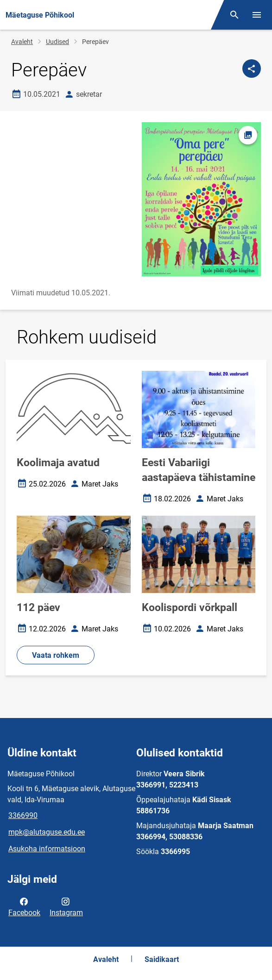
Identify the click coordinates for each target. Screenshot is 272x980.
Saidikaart (162, 959)
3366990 (23, 815)
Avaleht (22, 42)
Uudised (57, 42)
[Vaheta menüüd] (257, 15)
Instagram (66, 906)
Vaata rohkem (56, 655)
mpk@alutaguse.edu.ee (47, 832)
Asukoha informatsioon (47, 849)
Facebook (24, 906)
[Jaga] (252, 69)
